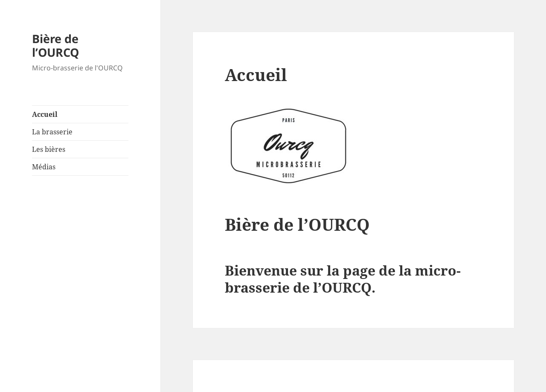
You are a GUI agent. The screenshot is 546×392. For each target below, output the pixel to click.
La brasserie (52, 132)
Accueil (45, 114)
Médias (44, 167)
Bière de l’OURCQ (55, 45)
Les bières (49, 149)
